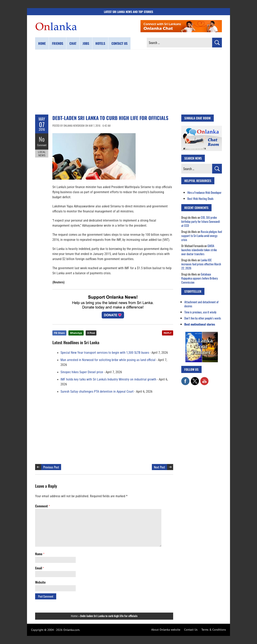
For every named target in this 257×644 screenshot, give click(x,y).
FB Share (59, 333)
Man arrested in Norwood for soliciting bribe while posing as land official (108, 360)
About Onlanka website (166, 630)
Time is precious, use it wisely (200, 312)
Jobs (86, 43)
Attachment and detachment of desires (201, 304)
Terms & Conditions (214, 630)
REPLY (168, 333)
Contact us (119, 43)
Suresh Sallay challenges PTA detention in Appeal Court (97, 392)
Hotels (100, 43)
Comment (42, 145)
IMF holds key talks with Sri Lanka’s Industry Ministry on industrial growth (108, 379)
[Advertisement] (128, 82)
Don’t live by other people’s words (203, 318)
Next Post (159, 467)
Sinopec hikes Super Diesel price (82, 372)
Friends (58, 43)
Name (40, 554)
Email (39, 568)
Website (40, 582)
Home (42, 43)
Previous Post (51, 467)
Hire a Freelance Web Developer (204, 192)
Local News (42, 154)
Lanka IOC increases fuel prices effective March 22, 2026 (201, 264)
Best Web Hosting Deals (200, 198)
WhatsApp (76, 333)
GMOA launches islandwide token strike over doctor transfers (199, 250)
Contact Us (191, 630)
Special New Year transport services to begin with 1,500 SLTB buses (105, 353)
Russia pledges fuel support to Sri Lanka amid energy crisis (202, 236)
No (42, 139)
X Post (91, 333)
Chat (73, 43)
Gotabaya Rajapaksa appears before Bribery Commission (200, 278)
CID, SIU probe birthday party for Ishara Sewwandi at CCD (201, 221)
